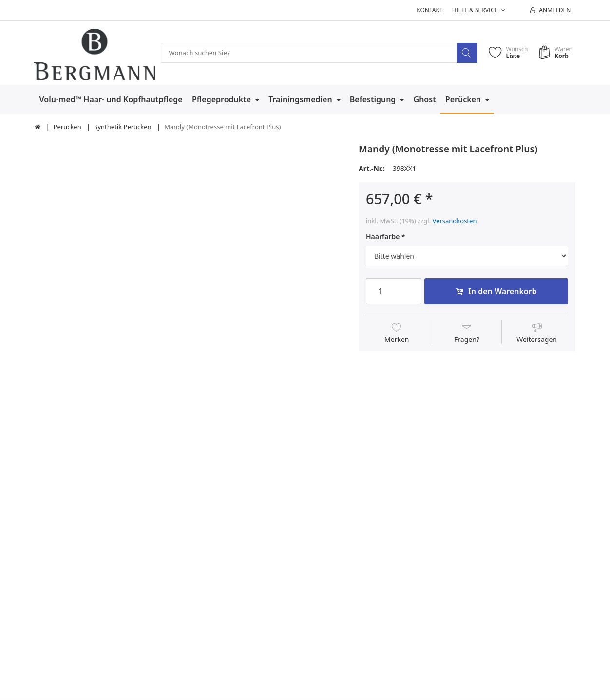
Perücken (464, 100)
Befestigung (374, 100)
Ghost (425, 100)
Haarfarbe (383, 237)
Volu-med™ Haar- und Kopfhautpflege (111, 100)
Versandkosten (455, 221)
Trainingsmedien (301, 100)
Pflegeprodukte (222, 100)
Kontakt (429, 10)
